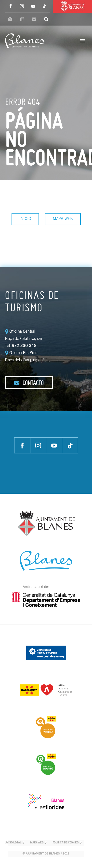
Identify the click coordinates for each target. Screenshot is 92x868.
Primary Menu (82, 41)
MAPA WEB (63, 219)
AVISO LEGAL (13, 843)
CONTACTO (29, 383)
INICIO (25, 219)
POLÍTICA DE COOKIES (66, 843)
